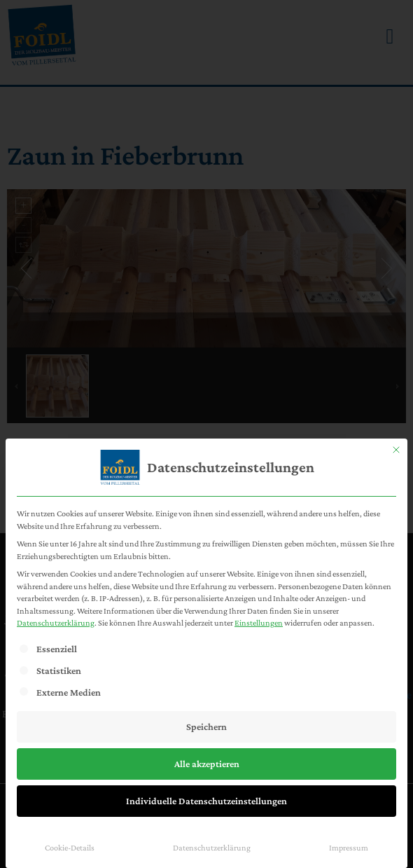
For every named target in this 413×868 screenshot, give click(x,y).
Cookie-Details (70, 848)
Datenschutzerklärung (56, 623)
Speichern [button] (206, 726)
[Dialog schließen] (396, 450)
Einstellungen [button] (259, 623)
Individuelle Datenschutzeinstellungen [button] (206, 801)
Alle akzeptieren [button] (207, 764)
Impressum (349, 848)
